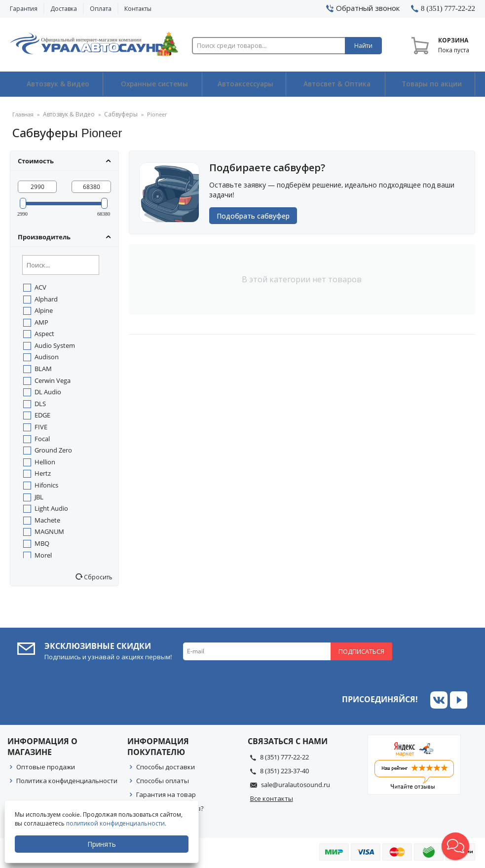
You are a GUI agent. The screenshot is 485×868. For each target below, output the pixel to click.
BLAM (43, 369)
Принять (102, 844)
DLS (40, 403)
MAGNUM (49, 531)
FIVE (41, 427)
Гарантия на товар (166, 794)
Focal (42, 438)
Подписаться (361, 651)
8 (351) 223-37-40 (284, 770)
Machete (47, 520)
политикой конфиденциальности (116, 823)
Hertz (43, 473)
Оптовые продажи (46, 766)
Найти (363, 46)
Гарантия (24, 9)
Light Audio (51, 508)
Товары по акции (431, 84)
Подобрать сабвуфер (256, 217)
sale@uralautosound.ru (296, 784)
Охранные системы (152, 84)
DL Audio (48, 392)
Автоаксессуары (245, 84)
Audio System (55, 345)
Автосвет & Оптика (337, 84)
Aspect (44, 334)
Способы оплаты (163, 780)
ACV (40, 287)
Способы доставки (166, 766)
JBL (39, 496)
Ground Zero (53, 450)
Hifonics (46, 485)
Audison (47, 357)
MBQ (42, 543)
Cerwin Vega (53, 380)
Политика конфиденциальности (67, 780)
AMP (41, 322)
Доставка (64, 9)
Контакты (138, 9)
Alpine (44, 310)
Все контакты (272, 798)
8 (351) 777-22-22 (284, 756)
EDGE (42, 415)
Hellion (45, 461)
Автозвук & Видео (56, 84)
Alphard (46, 299)
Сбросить (97, 577)
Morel (43, 555)
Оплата (101, 9)
